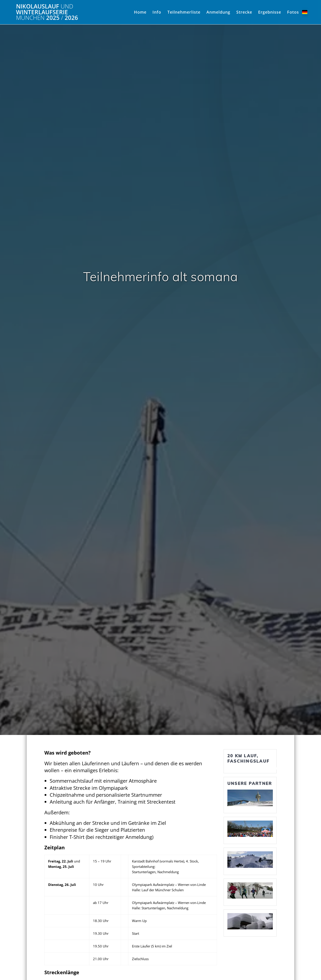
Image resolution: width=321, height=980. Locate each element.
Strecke (244, 12)
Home (140, 12)
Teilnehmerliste (184, 12)
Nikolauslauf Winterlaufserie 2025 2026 (47, 12)
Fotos (293, 12)
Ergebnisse (270, 12)
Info (157, 12)
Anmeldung (218, 12)
